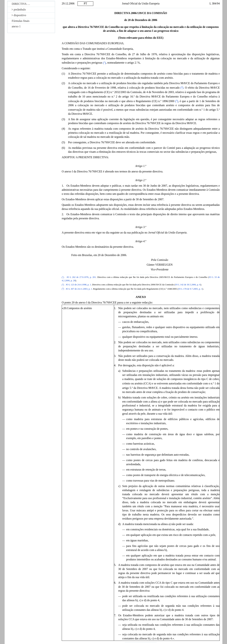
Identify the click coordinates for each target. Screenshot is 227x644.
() (104, 63)
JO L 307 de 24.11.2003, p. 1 (79, 289)
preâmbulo (19, 9)
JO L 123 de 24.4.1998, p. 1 (78, 285)
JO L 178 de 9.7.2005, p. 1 (190, 289)
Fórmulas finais (21, 21)
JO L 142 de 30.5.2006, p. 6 (188, 285)
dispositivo (19, 15)
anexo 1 (16, 26)
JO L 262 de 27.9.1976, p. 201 (81, 277)
